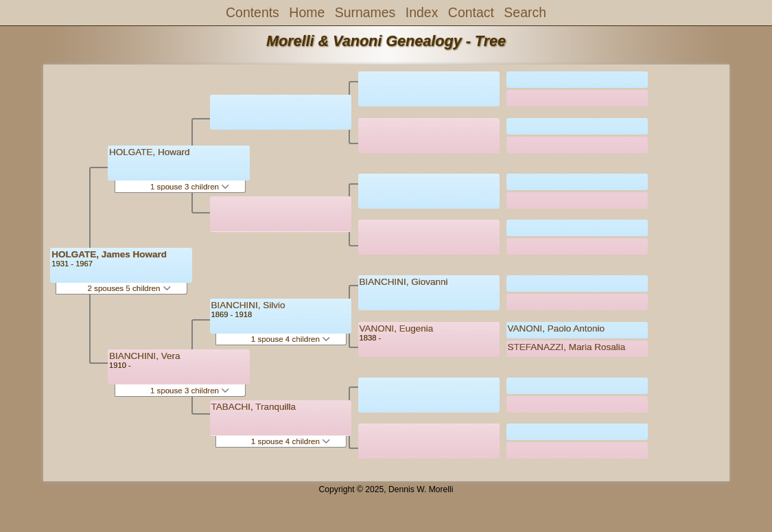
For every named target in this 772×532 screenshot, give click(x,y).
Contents (253, 12)
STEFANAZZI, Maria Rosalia (567, 347)
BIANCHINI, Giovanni (404, 282)
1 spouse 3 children (190, 187)
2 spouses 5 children (129, 288)
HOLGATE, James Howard (109, 254)
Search (525, 12)
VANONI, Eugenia (397, 328)
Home (307, 12)
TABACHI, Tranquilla (254, 407)
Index (422, 12)
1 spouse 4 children (291, 339)
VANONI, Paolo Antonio (557, 328)
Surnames (365, 12)
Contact (471, 12)
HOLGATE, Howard (150, 152)
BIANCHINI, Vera (145, 356)
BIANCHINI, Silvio (248, 305)
